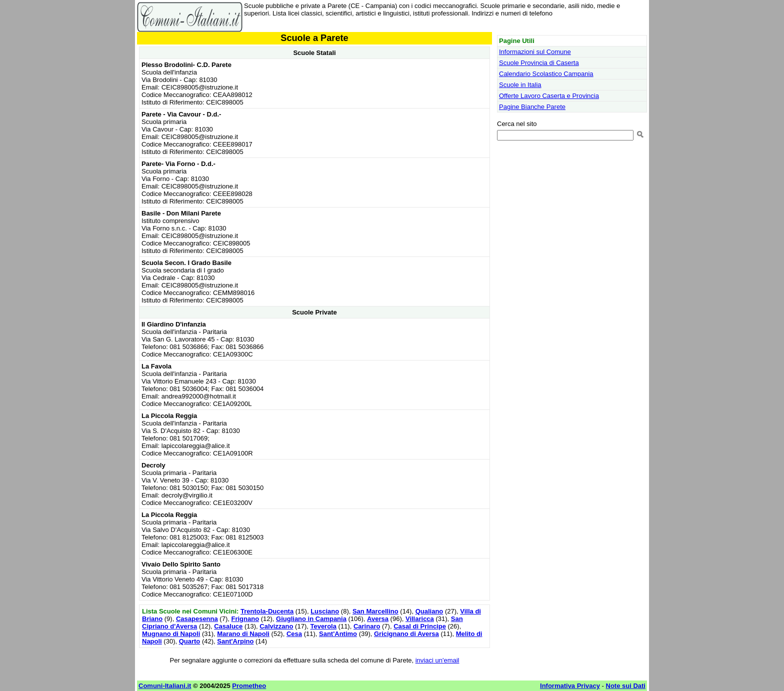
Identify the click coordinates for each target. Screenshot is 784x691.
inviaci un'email (437, 660)
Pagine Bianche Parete (532, 107)
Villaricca (420, 619)
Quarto (190, 641)
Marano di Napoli (243, 634)
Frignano (245, 619)
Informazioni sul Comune (535, 52)
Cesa (294, 634)
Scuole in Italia (520, 85)
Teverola (323, 626)
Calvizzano (276, 626)
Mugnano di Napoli (171, 634)
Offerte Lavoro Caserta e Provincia (549, 96)
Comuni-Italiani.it (165, 686)
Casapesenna (197, 619)
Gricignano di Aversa (406, 634)
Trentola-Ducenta (267, 611)
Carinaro (367, 626)
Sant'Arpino (235, 641)
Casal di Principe (420, 626)
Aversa (378, 619)
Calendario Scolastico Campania (546, 74)
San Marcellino (375, 611)
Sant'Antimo (338, 634)
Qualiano (429, 611)
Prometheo (249, 686)
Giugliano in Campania (311, 619)
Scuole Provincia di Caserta (539, 63)
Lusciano (325, 611)
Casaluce (228, 626)
